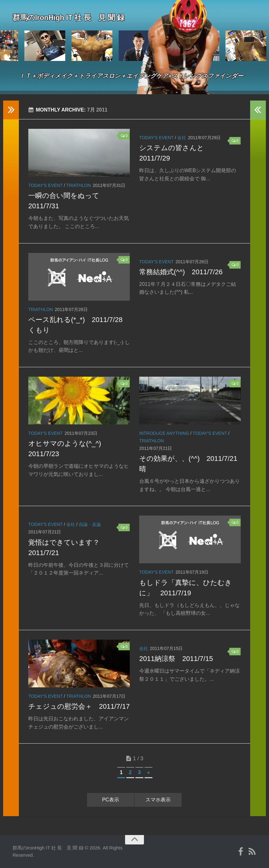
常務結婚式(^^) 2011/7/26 (181, 272)
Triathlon (79, 185)
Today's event (45, 185)
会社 (182, 138)
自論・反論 (90, 524)
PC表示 (111, 800)
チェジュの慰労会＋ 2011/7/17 (79, 706)
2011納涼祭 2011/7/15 (176, 659)
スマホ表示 (158, 800)
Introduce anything (164, 433)
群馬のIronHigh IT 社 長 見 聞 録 (79, 17)
